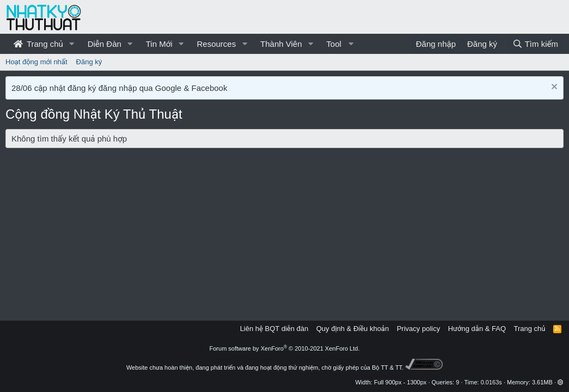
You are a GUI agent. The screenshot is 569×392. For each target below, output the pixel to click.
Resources (216, 44)
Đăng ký (89, 62)
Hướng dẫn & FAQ (477, 329)
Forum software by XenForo (285, 348)
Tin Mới (159, 44)
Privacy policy (418, 329)
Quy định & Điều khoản (353, 329)
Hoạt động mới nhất (36, 62)
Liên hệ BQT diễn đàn (274, 329)
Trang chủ (38, 44)
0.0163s (491, 382)
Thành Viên (281, 44)
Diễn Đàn (105, 44)
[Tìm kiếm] (535, 44)
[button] (72, 44)
